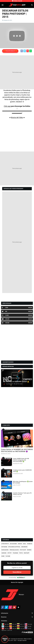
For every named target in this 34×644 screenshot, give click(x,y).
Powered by (17, 578)
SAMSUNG (4, 553)
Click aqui (7, 106)
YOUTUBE (8, 556)
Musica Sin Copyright (17, 582)
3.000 (5, 308)
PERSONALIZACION (14, 550)
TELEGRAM (15, 553)
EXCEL (24, 544)
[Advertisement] (17, 72)
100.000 (6, 319)
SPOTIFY (10, 553)
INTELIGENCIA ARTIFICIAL (14, 547)
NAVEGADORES (5, 550)
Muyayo (21, 595)
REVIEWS (29, 550)
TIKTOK (21, 553)
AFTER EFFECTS (5, 544)
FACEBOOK (30, 544)
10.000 (5, 315)
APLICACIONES (13, 544)
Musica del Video (17, 117)
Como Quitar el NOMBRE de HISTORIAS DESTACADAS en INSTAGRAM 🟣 (17, 450)
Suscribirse (17, 572)
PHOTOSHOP (23, 550)
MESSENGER (24, 547)
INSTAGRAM (4, 547)
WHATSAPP (27, 553)
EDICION (20, 544)
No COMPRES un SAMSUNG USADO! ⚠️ (16, 382)
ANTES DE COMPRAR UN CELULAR (12, 378)
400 (4, 311)
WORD (3, 556)
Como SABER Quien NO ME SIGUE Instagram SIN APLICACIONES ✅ (21, 460)
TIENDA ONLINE (17, 1)
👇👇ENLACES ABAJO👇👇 (10, 51)
